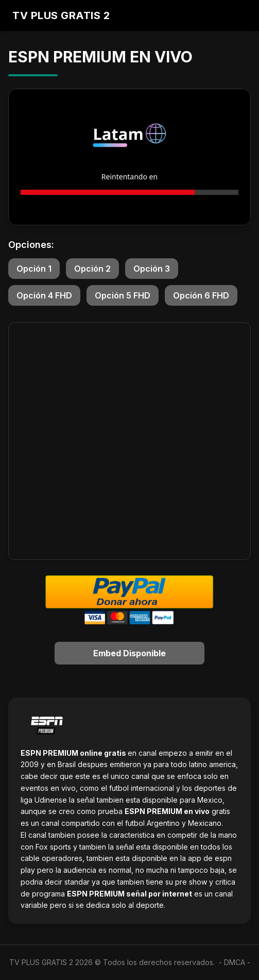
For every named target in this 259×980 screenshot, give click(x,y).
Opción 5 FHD (123, 295)
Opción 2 (92, 269)
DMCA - (237, 962)
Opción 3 (152, 269)
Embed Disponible (129, 653)
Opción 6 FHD (201, 295)
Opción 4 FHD (44, 295)
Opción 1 (34, 269)
